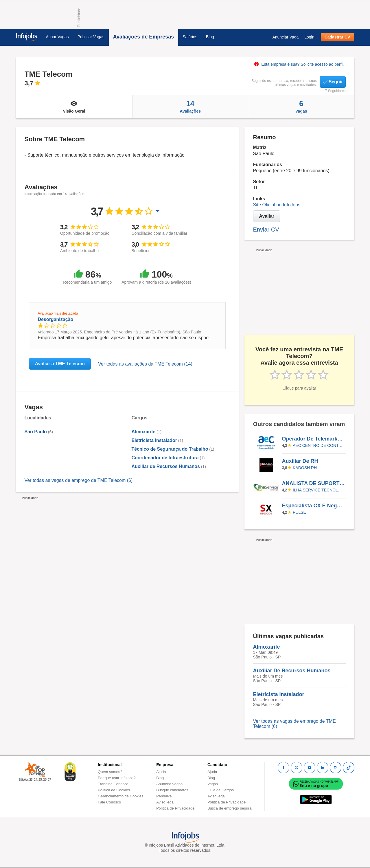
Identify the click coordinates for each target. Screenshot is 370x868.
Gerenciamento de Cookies (121, 796)
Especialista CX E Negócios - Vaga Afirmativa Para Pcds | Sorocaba (314, 506)
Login (309, 37)
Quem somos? (110, 772)
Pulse (299, 512)
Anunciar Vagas (169, 784)
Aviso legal (165, 802)
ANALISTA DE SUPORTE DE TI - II (314, 483)
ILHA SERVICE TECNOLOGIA (318, 490)
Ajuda (161, 772)
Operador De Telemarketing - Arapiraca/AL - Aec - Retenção (314, 439)
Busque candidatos (172, 790)
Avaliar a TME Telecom (60, 364)
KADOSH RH (305, 468)
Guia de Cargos (221, 790)
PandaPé (164, 796)
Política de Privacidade (175, 808)
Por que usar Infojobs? (117, 778)
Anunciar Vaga (285, 37)
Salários (190, 37)
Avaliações (190, 107)
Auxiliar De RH (300, 461)
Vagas (301, 107)
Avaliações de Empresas (143, 37)
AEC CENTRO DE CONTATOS (318, 445)
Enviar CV (266, 230)
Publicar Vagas (91, 37)
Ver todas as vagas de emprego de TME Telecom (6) (79, 480)
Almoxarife (144, 432)
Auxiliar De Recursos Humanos (292, 671)
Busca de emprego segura (229, 808)
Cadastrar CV (337, 37)
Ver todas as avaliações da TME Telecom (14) (145, 364)
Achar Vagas (57, 37)
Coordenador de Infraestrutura (165, 458)
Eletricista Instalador (154, 440)
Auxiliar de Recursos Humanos (166, 466)
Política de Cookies (114, 790)
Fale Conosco (109, 802)
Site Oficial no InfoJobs (277, 205)
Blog (210, 37)
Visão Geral (74, 107)
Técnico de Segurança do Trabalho (170, 449)
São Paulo (36, 432)
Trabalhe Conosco (113, 784)
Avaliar (267, 216)
